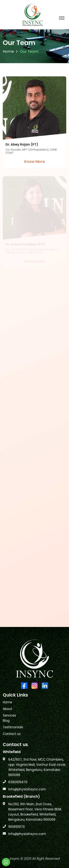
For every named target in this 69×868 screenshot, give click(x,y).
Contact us (12, 734)
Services (9, 715)
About (7, 709)
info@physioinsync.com (27, 789)
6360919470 (18, 782)
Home (8, 51)
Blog (6, 721)
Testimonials (13, 727)
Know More (35, 162)
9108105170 (17, 827)
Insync (15, 859)
